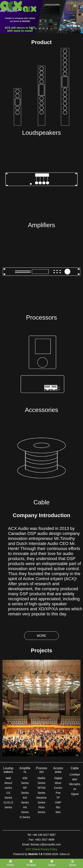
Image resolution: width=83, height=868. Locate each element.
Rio (58, 807)
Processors (41, 317)
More (41, 636)
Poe (58, 793)
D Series (25, 817)
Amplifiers (41, 225)
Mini (58, 812)
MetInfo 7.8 (35, 854)
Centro (58, 788)
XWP (58, 802)
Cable (41, 502)
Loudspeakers (41, 133)
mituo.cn (65, 854)
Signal (75, 794)
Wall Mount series (8, 783)
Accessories (42, 410)
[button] (35, 753)
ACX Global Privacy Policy (41, 849)
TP (58, 798)
